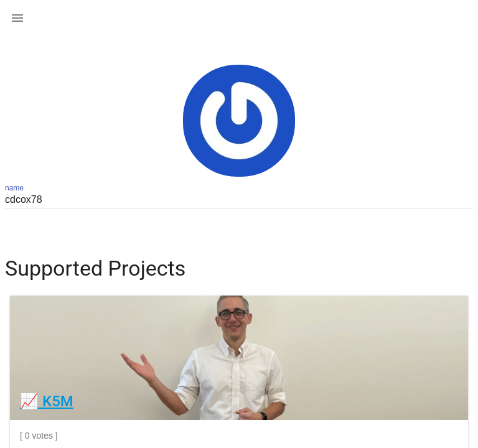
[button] (17, 17)
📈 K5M (47, 401)
